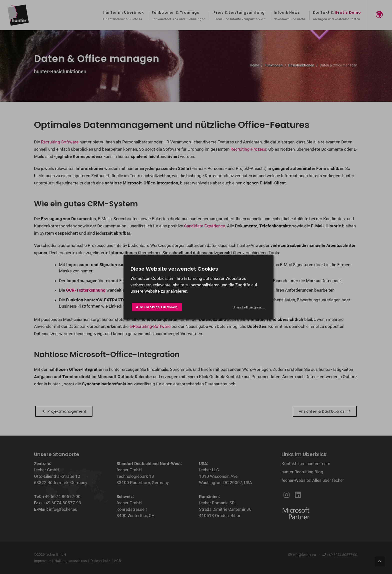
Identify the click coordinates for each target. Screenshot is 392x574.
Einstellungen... (249, 307)
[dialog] (198, 287)
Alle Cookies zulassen (157, 307)
